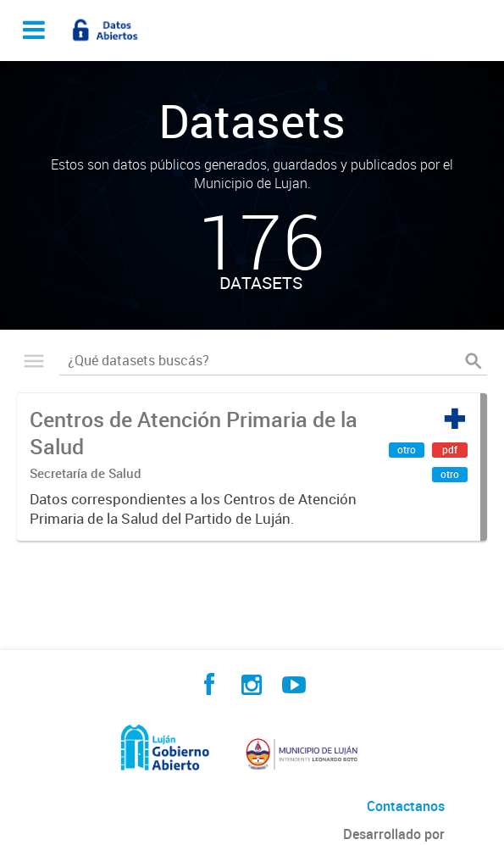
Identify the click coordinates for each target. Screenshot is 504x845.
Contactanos (406, 806)
